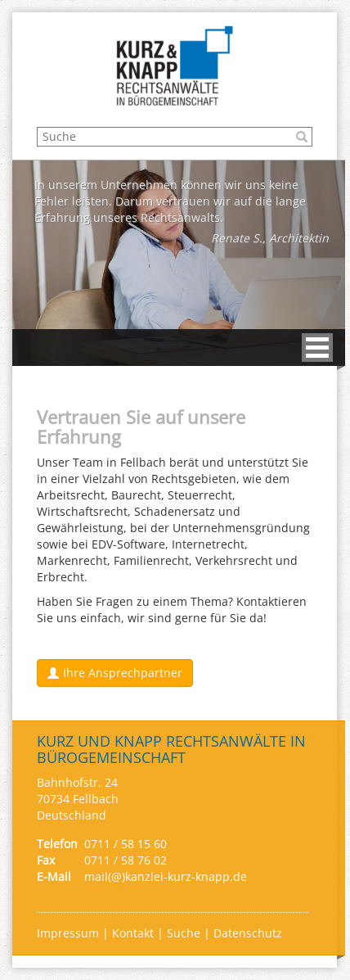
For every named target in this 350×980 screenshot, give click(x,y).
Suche (184, 933)
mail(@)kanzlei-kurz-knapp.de (166, 876)
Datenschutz (248, 933)
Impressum (70, 933)
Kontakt (135, 933)
